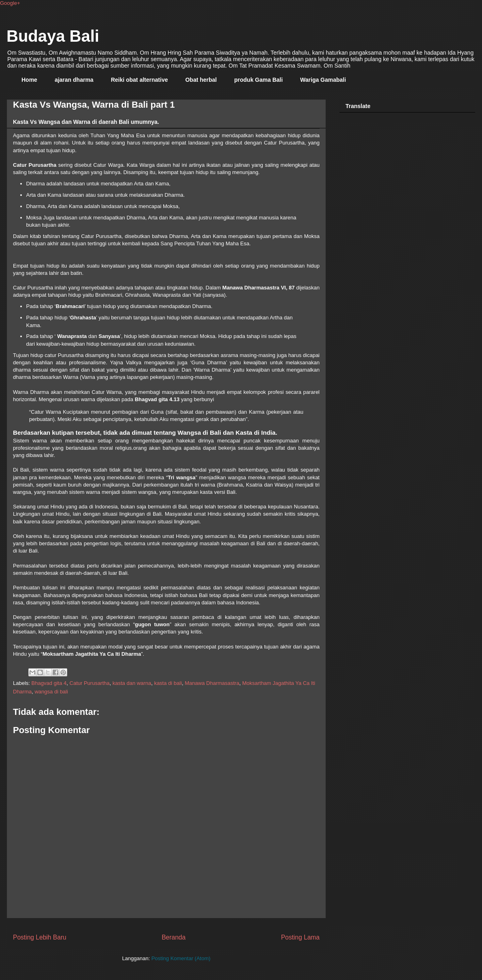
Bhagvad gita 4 (49, 683)
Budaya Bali (53, 36)
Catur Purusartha (90, 683)
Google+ (10, 3)
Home (29, 80)
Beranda (174, 937)
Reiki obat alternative (140, 80)
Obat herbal (201, 80)
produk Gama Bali (258, 80)
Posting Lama (300, 937)
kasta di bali (168, 683)
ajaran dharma (74, 80)
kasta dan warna (132, 683)
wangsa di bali (51, 692)
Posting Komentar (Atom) (181, 958)
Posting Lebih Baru (40, 937)
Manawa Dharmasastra (212, 683)
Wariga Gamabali (323, 80)
